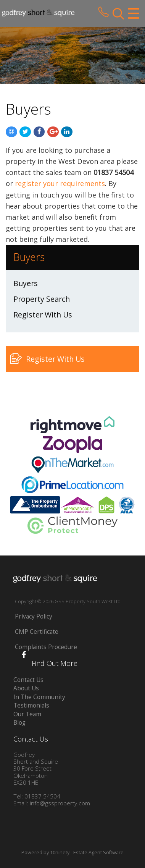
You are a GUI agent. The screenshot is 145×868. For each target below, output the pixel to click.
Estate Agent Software (98, 853)
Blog (19, 723)
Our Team (27, 714)
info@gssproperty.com (60, 803)
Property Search (42, 299)
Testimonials (31, 705)
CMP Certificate (37, 632)
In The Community (39, 697)
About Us (26, 688)
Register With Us (43, 315)
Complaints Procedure (46, 647)
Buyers (26, 283)
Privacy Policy (34, 616)
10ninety (60, 853)
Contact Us (28, 680)
